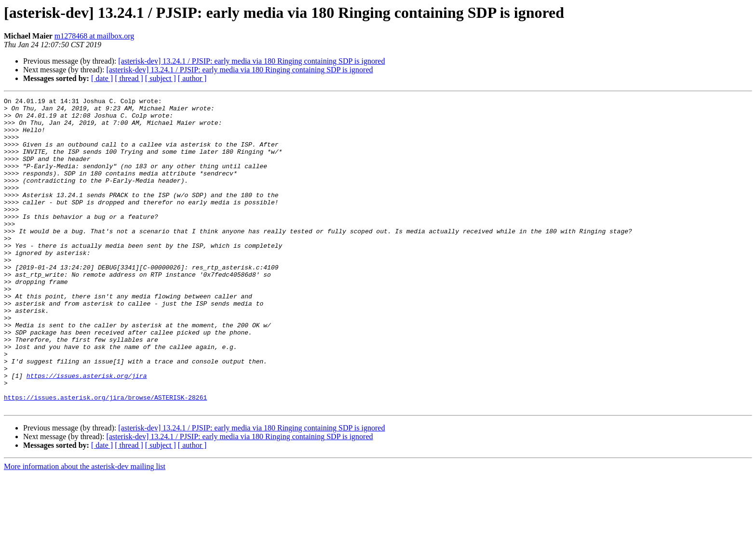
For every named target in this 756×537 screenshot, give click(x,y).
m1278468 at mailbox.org (94, 36)
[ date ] (102, 78)
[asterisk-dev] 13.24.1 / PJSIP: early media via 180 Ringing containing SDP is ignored (251, 61)
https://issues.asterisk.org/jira (87, 432)
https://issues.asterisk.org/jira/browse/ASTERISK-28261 (105, 458)
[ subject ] (161, 78)
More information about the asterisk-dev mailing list (85, 529)
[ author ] (192, 78)
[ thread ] (129, 78)
